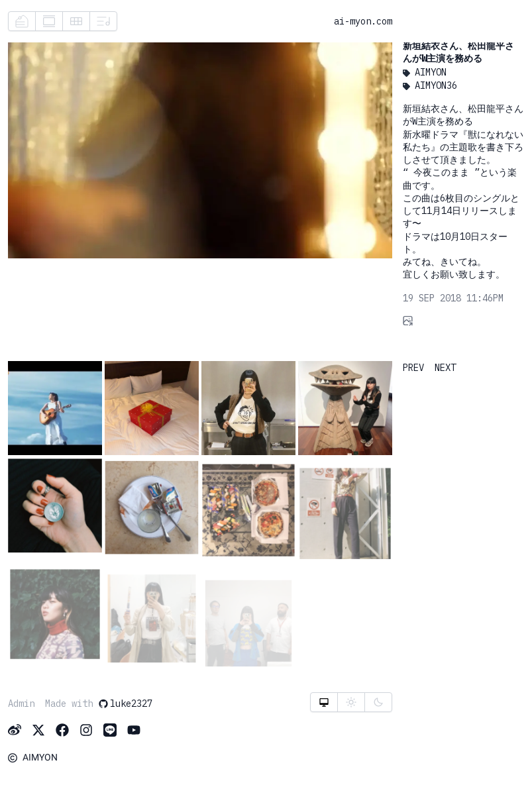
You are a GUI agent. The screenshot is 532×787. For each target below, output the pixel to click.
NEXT (445, 368)
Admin (21, 704)
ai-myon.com (363, 21)
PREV (413, 368)
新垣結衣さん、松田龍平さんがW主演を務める (458, 52)
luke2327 (125, 704)
